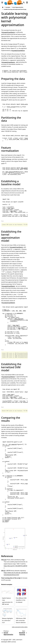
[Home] (3, 7)
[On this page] (27, 2)
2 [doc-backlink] (5, 560)
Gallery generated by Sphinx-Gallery (20, 627)
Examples (8, 7)
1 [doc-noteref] (15, 48)
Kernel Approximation (18, 7)
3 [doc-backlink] (6, 560)
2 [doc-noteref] (18, 44)
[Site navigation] (2, 2)
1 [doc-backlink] (4, 560)
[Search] (24, 2)
